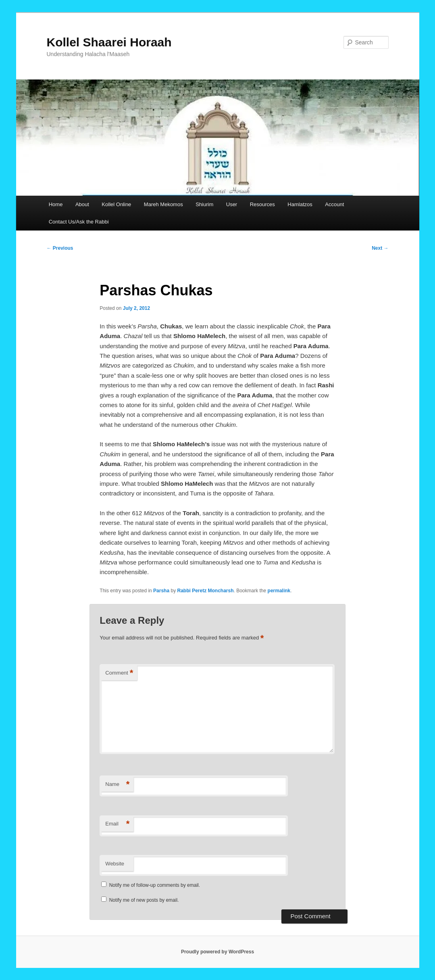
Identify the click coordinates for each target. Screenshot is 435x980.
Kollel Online (116, 204)
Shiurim (204, 204)
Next (380, 248)
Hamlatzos (300, 204)
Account (334, 204)
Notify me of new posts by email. (144, 900)
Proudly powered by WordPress (217, 952)
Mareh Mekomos (163, 204)
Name (117, 785)
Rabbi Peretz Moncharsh (205, 591)
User (232, 204)
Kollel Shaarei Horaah (109, 42)
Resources (262, 204)
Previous (60, 248)
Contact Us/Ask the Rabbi (79, 222)
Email (117, 824)
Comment (119, 673)
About (82, 204)
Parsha (161, 591)
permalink (279, 591)
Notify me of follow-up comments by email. (155, 885)
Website (115, 864)
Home (56, 204)
